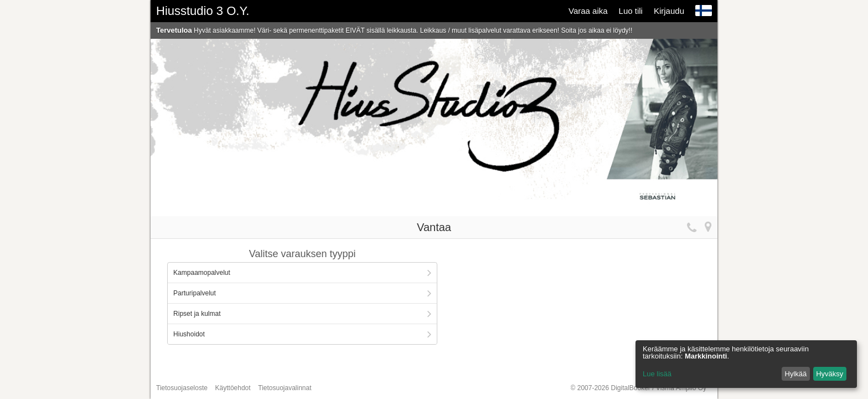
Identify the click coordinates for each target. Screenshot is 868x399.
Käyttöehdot (233, 388)
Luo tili (631, 11)
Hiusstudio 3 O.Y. (203, 11)
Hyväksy (830, 374)
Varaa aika (588, 11)
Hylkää (796, 374)
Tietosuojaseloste (182, 388)
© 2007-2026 (639, 388)
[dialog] (746, 364)
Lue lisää (657, 374)
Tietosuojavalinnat (285, 388)
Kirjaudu (669, 11)
